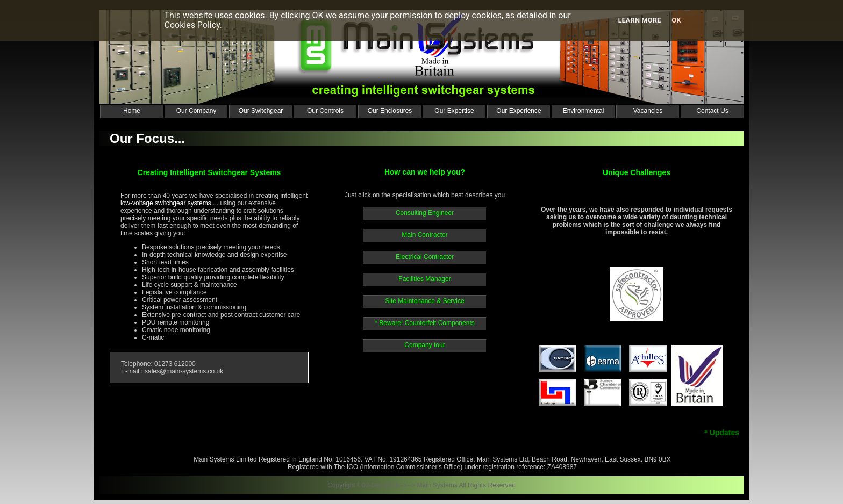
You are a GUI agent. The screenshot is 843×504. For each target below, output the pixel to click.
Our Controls (325, 111)
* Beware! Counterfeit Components (424, 323)
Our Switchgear (261, 111)
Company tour (424, 345)
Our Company (197, 111)
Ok (676, 20)
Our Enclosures (390, 111)
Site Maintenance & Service (424, 301)
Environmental (584, 111)
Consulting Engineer (425, 213)
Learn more (639, 20)
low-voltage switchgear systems (166, 203)
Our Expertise (454, 111)
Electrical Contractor (425, 257)
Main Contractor (424, 235)
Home (132, 111)
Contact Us (712, 111)
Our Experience (519, 111)
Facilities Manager (424, 279)
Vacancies (648, 111)
